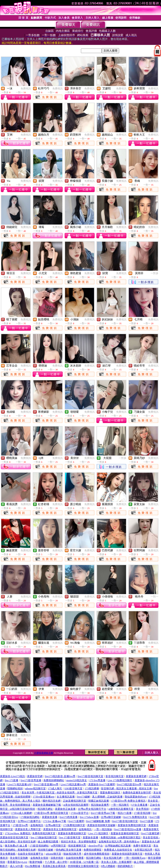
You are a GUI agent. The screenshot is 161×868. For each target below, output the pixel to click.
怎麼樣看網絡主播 (44, 753)
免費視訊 (26, 89)
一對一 (155, 597)
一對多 (155, 273)
